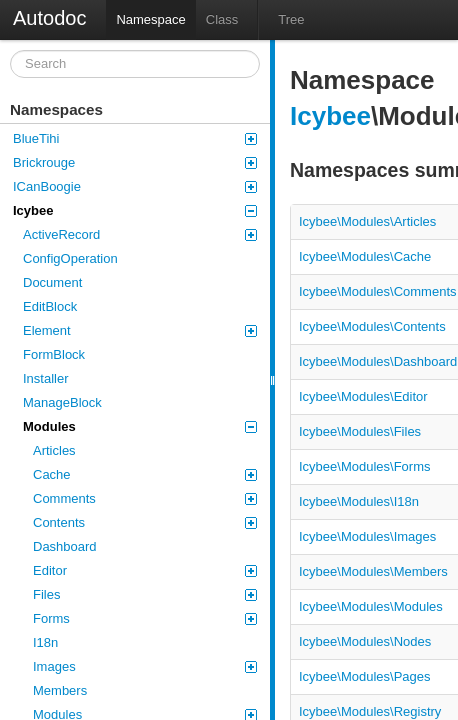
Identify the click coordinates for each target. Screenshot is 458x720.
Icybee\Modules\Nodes (365, 641)
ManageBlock (62, 402)
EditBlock (50, 306)
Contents (145, 522)
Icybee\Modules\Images (367, 536)
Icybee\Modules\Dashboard (378, 361)
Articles (54, 450)
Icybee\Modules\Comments (378, 291)
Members (60, 690)
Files (145, 594)
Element (140, 330)
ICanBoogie (135, 186)
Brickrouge (135, 162)
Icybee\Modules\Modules (371, 606)
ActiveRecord (140, 234)
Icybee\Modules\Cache (365, 256)
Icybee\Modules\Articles (367, 221)
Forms (145, 618)
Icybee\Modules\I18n (359, 501)
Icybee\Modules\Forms (365, 466)
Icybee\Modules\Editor (363, 396)
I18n (45, 642)
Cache (145, 474)
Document (52, 282)
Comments (145, 498)
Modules (140, 426)
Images (145, 666)
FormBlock (54, 354)
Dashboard (65, 546)
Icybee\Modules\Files (360, 431)
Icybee (135, 210)
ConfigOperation (70, 258)
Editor (145, 570)
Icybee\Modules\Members (373, 571)
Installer (46, 378)
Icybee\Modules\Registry (370, 711)
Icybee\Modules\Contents (372, 326)
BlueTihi (135, 138)
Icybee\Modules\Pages (365, 676)
